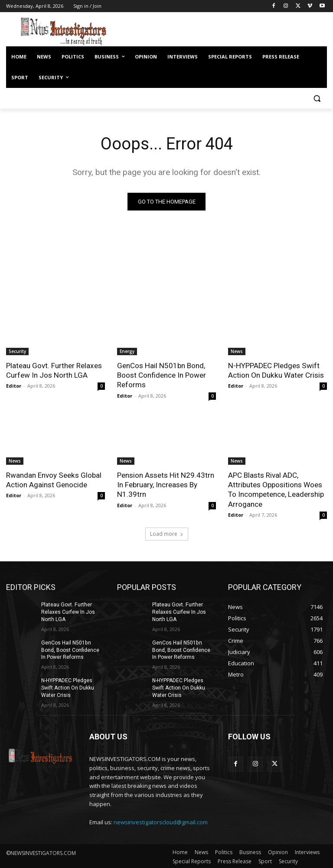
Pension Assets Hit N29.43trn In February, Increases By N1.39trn (165, 484)
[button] (317, 99)
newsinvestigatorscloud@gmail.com (161, 821)
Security (17, 351)
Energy (127, 351)
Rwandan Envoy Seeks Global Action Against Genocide (53, 479)
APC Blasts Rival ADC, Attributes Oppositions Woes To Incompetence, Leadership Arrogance (276, 489)
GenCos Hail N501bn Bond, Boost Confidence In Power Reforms (162, 375)
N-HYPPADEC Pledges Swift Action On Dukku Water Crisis (276, 370)
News (237, 351)
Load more (167, 533)
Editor (14, 386)
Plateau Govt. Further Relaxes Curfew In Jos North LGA (54, 370)
